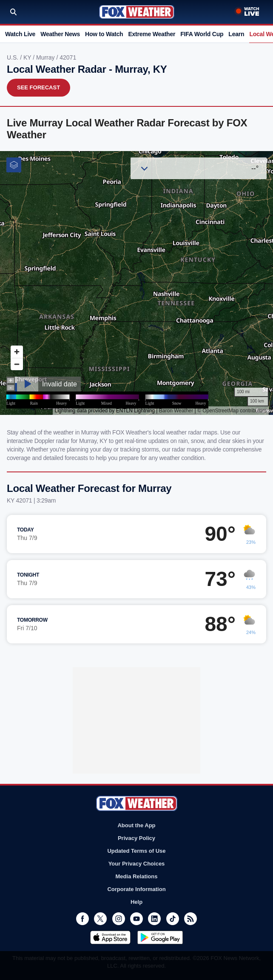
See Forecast (38, 87)
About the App (136, 825)
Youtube (136, 919)
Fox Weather (137, 12)
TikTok (173, 919)
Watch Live (20, 34)
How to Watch (104, 34)
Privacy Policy (136, 838)
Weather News (60, 34)
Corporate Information (136, 889)
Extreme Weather (152, 34)
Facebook (82, 919)
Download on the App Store (110, 937)
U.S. (13, 57)
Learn (236, 34)
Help (136, 902)
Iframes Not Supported (136, 283)
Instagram (119, 919)
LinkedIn (154, 919)
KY (28, 57)
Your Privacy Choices (137, 864)
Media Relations (137, 876)
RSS (191, 919)
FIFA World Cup (202, 34)
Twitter (100, 919)
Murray (46, 57)
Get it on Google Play (160, 937)
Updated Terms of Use (136, 851)
